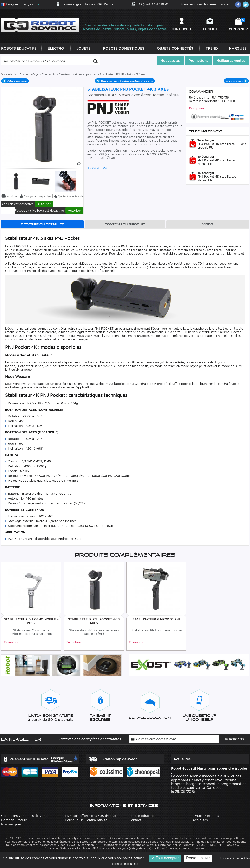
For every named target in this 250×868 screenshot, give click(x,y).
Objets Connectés (175, 49)
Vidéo (208, 224)
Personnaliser (198, 858)
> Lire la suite (97, 168)
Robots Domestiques (124, 49)
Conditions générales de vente (25, 816)
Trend (212, 49)
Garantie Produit (14, 820)
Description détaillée (42, 224)
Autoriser (44, 204)
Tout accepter (165, 858)
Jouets (83, 49)
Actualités (200, 820)
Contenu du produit (125, 224)
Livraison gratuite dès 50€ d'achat (88, 4)
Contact (210, 29)
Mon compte (182, 29)
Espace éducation (143, 816)
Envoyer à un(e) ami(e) (38, 197)
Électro (56, 49)
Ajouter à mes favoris (70, 197)
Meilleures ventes (231, 61)
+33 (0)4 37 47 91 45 (153, 4)
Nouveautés (170, 61)
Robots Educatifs (19, 49)
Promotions (198, 61)
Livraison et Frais (206, 816)
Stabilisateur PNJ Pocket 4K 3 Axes (94, 621)
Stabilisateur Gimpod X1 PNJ (156, 619)
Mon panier (238, 24)
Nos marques (11, 824)
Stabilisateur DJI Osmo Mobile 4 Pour (31, 621)
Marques (238, 49)
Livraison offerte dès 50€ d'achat (91, 816)
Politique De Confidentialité (86, 820)
